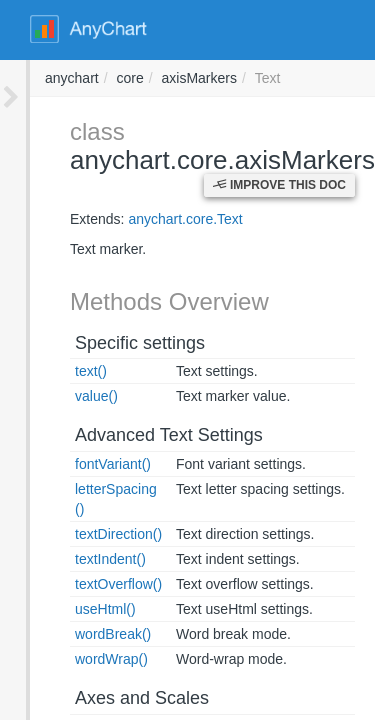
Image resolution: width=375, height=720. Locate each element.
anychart (342, 78)
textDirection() (88, 514)
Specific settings (110, 343)
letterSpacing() (90, 489)
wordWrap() (81, 639)
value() (66, 396)
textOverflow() (88, 564)
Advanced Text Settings (139, 435)
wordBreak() (83, 614)
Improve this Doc (279, 185)
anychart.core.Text (155, 219)
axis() (62, 707)
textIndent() (80, 539)
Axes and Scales (112, 678)
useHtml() (75, 589)
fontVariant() (83, 464)
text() (61, 371)
